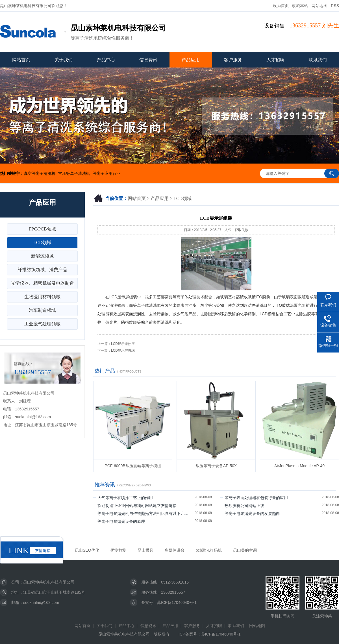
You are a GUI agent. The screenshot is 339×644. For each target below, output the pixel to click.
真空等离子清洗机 (40, 173)
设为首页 (281, 6)
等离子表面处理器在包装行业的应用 (254, 498)
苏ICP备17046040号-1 (177, 602)
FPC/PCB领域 (42, 229)
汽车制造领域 (42, 310)
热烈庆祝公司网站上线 (242, 506)
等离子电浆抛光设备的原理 (119, 521)
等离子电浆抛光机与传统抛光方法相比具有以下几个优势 (144, 514)
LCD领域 (182, 198)
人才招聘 (275, 60)
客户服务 (233, 60)
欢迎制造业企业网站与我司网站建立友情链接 (135, 506)
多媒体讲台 (175, 550)
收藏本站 (300, 6)
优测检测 (118, 550)
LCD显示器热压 (123, 344)
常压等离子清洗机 (74, 173)
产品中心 (106, 60)
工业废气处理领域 (42, 324)
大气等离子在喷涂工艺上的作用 (123, 498)
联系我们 (318, 60)
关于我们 (64, 60)
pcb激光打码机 (209, 550)
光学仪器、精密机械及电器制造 (42, 283)
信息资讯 (148, 60)
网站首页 (21, 60)
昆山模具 (145, 550)
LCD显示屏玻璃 (123, 351)
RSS (335, 6)
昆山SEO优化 (87, 550)
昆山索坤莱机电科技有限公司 (49, 582)
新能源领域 (42, 256)
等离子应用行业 (107, 173)
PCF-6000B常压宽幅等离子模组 (133, 466)
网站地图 (320, 6)
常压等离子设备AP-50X (216, 466)
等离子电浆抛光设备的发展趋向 (250, 514)
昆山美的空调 (245, 550)
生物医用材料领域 (42, 297)
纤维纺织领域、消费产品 (42, 270)
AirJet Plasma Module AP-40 (299, 466)
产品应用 (191, 60)
